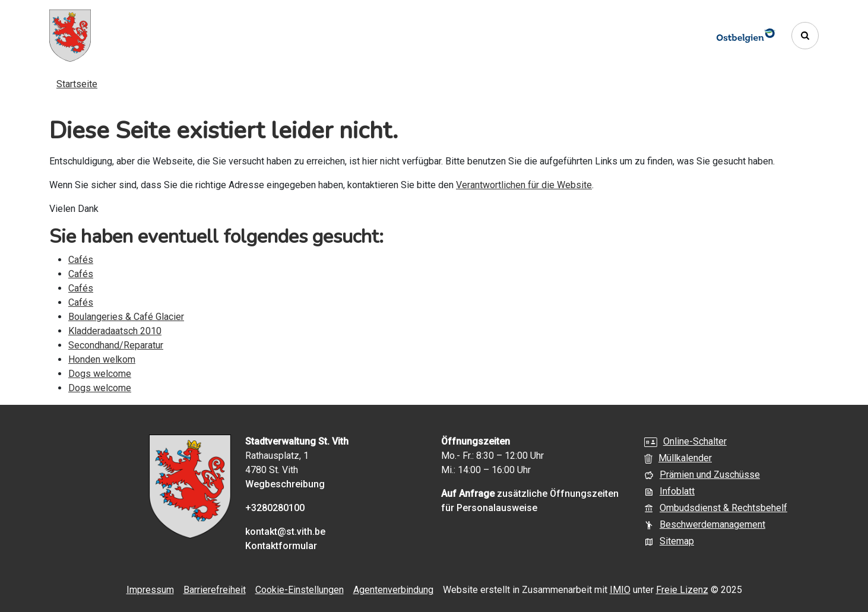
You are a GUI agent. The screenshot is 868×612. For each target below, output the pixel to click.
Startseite (77, 84)
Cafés (81, 260)
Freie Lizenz (682, 590)
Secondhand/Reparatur (116, 345)
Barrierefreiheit (215, 590)
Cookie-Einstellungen (300, 590)
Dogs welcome (100, 374)
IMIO (620, 590)
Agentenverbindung (393, 590)
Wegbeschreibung (285, 484)
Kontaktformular (281, 546)
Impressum (150, 590)
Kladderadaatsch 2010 (115, 331)
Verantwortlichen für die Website (524, 185)
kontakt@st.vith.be (285, 532)
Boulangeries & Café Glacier (126, 317)
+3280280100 (275, 508)
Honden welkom (102, 359)
